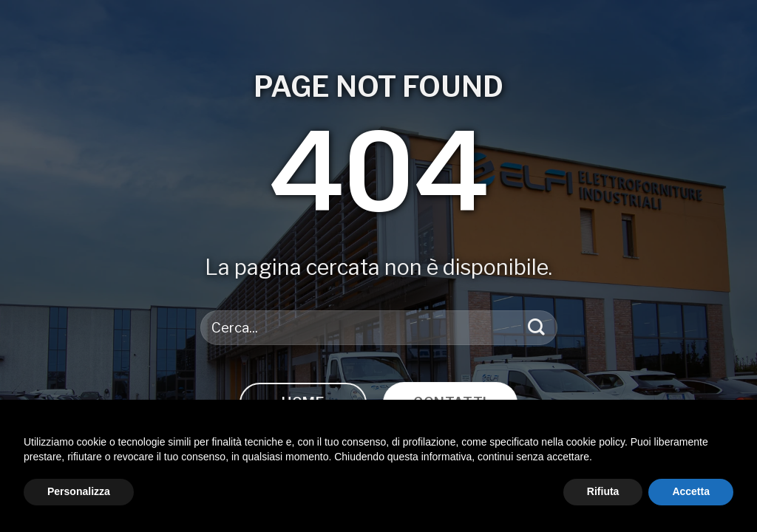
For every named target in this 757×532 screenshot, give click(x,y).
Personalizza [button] (79, 491)
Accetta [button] (691, 491)
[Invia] (536, 328)
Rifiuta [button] (603, 491)
